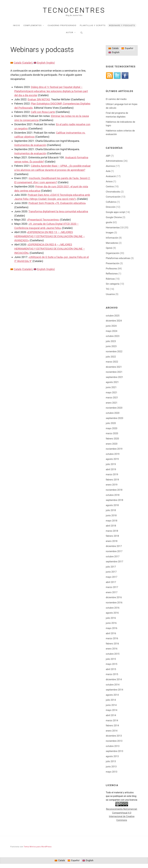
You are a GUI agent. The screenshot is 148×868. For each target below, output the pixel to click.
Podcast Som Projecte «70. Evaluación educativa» (57, 203)
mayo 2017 (112, 577)
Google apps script (115, 212)
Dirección (111, 207)
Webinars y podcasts (122, 25)
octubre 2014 (113, 685)
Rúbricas (110, 279)
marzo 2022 (112, 362)
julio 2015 (111, 659)
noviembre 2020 (114, 408)
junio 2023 (111, 346)
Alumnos (110, 166)
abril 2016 (111, 633)
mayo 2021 (112, 393)
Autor (70, 32)
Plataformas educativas (118, 258)
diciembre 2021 (114, 367)
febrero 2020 (112, 439)
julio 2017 (111, 567)
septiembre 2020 (114, 418)
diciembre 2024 (114, 321)
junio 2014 (111, 705)
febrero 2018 (112, 536)
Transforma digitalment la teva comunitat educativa (58, 211)
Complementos (33, 25)
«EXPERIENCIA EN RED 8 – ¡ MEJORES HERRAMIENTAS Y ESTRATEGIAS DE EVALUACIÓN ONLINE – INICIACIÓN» (50, 249)
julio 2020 (111, 423)
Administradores (114, 161)
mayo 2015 (112, 664)
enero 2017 (112, 592)
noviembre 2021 (114, 372)
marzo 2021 (112, 398)
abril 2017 (111, 582)
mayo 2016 (112, 628)
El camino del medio (116, 99)
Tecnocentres (74, 10)
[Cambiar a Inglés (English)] (44, 63)
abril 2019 (111, 469)
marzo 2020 (112, 433)
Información (112, 238)
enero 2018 (112, 541)
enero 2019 (112, 485)
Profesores (111, 269)
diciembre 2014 (114, 679)
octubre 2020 (113, 413)
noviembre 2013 (114, 741)
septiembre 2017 (114, 562)
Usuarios (110, 294)
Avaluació (111, 176)
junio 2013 (111, 767)
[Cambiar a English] (114, 52)
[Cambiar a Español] (127, 48)
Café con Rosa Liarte (43, 112)
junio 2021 (111, 387)
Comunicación (113, 197)
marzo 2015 (112, 674)
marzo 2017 (112, 587)
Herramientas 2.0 (115, 228)
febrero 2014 (112, 726)
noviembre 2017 (114, 551)
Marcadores (112, 243)
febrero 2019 (112, 480)
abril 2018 (111, 526)
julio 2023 (111, 341)
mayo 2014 (112, 710)
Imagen (110, 233)
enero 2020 (112, 444)
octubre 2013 (113, 746)
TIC (108, 289)
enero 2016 (112, 649)
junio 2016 (111, 623)
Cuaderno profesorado (62, 25)
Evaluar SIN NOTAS (39, 99)
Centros (110, 187)
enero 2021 (112, 403)
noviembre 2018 (114, 490)
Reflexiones (112, 274)
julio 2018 (111, 510)
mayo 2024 (112, 331)
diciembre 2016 (114, 597)
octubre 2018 (113, 495)
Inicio (17, 25)
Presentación (113, 263)
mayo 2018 (112, 521)
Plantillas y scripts (93, 25)
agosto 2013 (112, 756)
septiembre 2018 (114, 500)
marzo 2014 (112, 721)
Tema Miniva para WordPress (38, 847)
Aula (108, 171)
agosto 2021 (112, 382)
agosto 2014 (112, 695)
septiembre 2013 (114, 751)
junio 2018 (111, 515)
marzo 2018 (112, 531)
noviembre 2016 (114, 603)
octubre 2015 (113, 654)
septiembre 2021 (114, 377)
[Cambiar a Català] (113, 48)
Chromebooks (113, 192)
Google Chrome (114, 217)
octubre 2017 (113, 557)
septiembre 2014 (114, 690)
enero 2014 (112, 731)
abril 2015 (111, 669)
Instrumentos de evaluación (30, 145)
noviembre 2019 (114, 449)
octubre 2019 (113, 454)
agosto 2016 (112, 613)
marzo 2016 (112, 638)
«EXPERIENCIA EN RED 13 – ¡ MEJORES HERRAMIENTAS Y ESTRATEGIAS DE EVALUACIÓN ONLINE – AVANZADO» (50, 236)
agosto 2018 (112, 505)
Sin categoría (113, 284)
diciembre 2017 (114, 546)
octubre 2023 (113, 336)
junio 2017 (111, 572)
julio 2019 (111, 464)
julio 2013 (111, 761)
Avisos (109, 181)
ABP (108, 156)
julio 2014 (111, 700)
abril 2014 (111, 715)
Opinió (109, 248)
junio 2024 (111, 326)
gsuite (109, 222)
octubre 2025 (113, 316)
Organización (113, 253)
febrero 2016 (112, 644)
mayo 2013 (112, 772)
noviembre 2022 (114, 352)
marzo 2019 (112, 474)
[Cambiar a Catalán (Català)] (21, 63)
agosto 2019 (112, 459)
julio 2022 (111, 357)
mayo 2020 (112, 428)
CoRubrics (111, 202)
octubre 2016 (113, 608)
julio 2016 (111, 618)
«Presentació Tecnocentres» (43, 220)
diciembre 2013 (114, 736)
